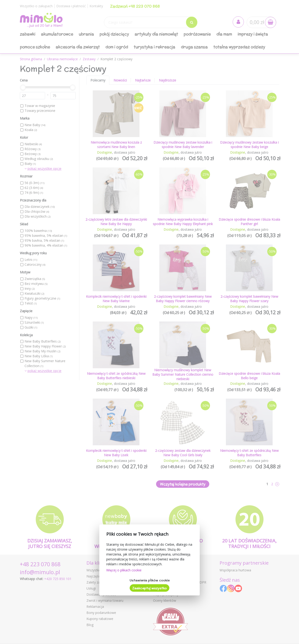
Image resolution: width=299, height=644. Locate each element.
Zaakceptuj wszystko (149, 588)
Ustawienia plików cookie (150, 580)
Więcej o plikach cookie (124, 570)
